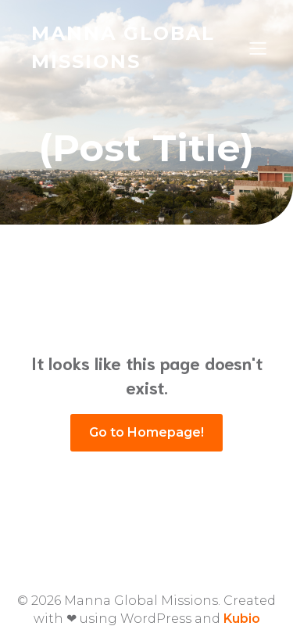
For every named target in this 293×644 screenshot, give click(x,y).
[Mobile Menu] (258, 48)
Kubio (242, 619)
